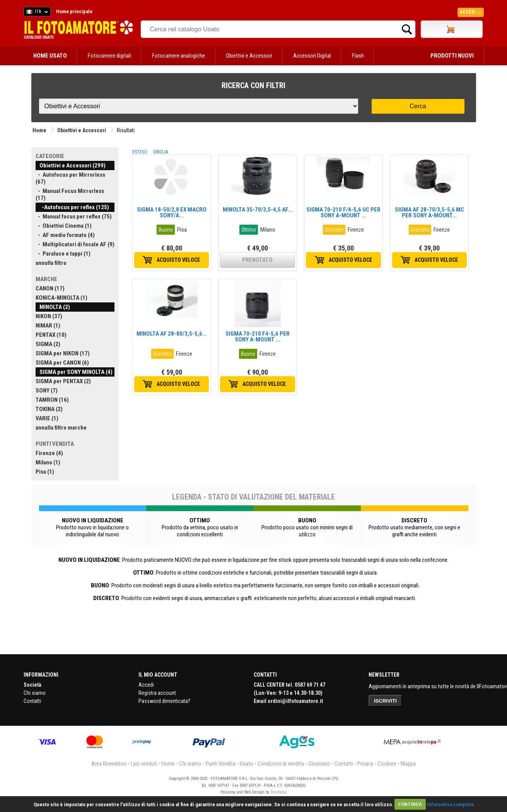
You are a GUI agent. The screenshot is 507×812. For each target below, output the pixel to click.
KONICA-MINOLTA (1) (61, 298)
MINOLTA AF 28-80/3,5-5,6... (172, 334)
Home (39, 130)
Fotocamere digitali (109, 56)
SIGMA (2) (48, 344)
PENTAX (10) (51, 335)
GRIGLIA (160, 152)
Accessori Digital (312, 56)
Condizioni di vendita (281, 764)
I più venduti (144, 764)
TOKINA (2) (49, 409)
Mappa (408, 764)
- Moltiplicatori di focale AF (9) (75, 244)
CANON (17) (50, 288)
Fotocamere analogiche (178, 56)
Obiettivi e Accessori (249, 56)
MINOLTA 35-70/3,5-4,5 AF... (258, 210)
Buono (166, 230)
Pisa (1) (45, 472)
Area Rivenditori (109, 764)
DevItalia (279, 792)
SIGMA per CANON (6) (62, 363)
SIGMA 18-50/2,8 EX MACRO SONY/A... (172, 212)
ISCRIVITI (385, 701)
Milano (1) (48, 462)
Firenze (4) (49, 453)
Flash (358, 56)
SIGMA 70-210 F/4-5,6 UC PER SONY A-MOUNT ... (343, 212)
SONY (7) (47, 391)
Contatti (32, 701)
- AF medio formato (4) (65, 235)
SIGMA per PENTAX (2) (63, 381)
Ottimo (249, 230)
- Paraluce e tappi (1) (63, 254)
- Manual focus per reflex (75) (74, 217)
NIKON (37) (49, 316)
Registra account (157, 693)
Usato (247, 764)
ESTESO (140, 152)
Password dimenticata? (164, 701)
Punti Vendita (221, 764)
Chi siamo (35, 693)
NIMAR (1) (48, 326)
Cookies (387, 764)
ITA (36, 13)
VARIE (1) (47, 418)
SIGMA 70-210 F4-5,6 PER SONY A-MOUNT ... (258, 337)
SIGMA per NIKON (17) (63, 353)
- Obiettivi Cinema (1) (64, 226)
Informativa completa (450, 804)
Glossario (319, 764)
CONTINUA (410, 804)
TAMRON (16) (52, 400)
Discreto (334, 230)
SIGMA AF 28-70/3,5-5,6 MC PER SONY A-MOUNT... (429, 212)
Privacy (365, 764)
